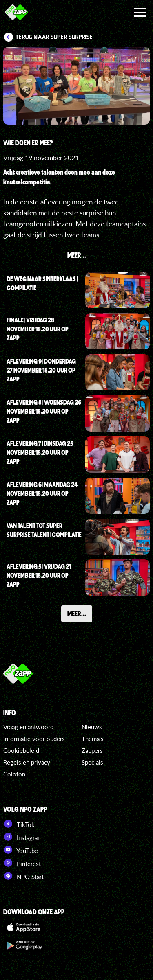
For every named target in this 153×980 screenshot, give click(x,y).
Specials (92, 762)
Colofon (14, 774)
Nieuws (92, 727)
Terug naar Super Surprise (54, 37)
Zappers (92, 750)
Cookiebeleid (21, 750)
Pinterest (22, 863)
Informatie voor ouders (34, 739)
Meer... (77, 613)
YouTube (21, 850)
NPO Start (23, 876)
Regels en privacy (27, 762)
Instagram (23, 837)
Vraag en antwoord (28, 727)
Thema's (93, 739)
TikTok (19, 824)
